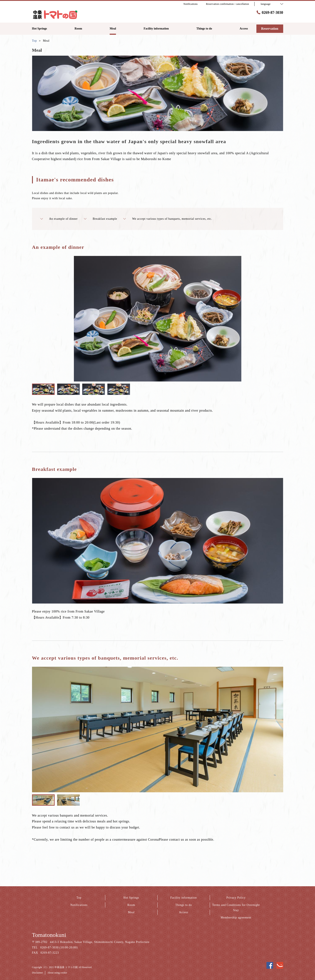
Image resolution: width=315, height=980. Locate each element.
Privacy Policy (236, 898)
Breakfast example (100, 219)
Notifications (79, 905)
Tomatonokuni (49, 935)
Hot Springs (131, 898)
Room (131, 905)
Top (79, 898)
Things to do (183, 905)
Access (184, 912)
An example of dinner (59, 219)
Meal (131, 912)
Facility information (184, 898)
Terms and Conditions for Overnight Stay (236, 908)
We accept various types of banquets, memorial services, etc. (168, 219)
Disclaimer (38, 973)
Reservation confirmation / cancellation (227, 4)
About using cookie (57, 973)
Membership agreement (236, 918)
